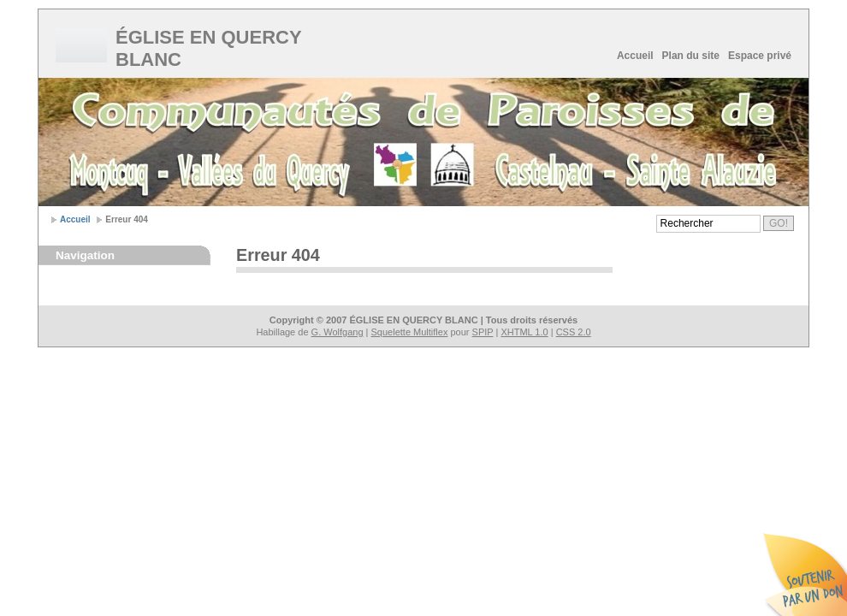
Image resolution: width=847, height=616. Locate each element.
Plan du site (691, 56)
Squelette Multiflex (410, 332)
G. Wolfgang (338, 332)
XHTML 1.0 (524, 332)
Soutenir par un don (804, 573)
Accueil (635, 56)
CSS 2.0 (574, 332)
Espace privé (760, 56)
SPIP (483, 332)
